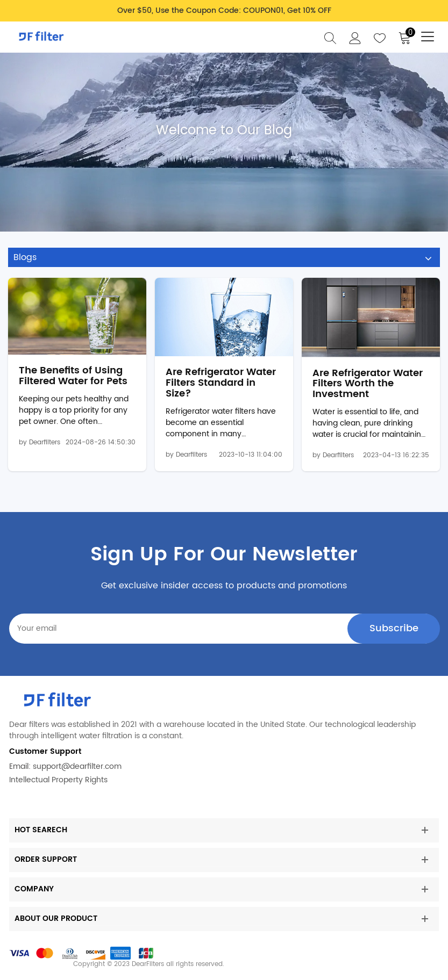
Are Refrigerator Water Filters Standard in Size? (221, 383)
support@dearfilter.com (77, 766)
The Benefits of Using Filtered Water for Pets (73, 376)
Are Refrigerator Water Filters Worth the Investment (368, 384)
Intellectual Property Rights (58, 780)
